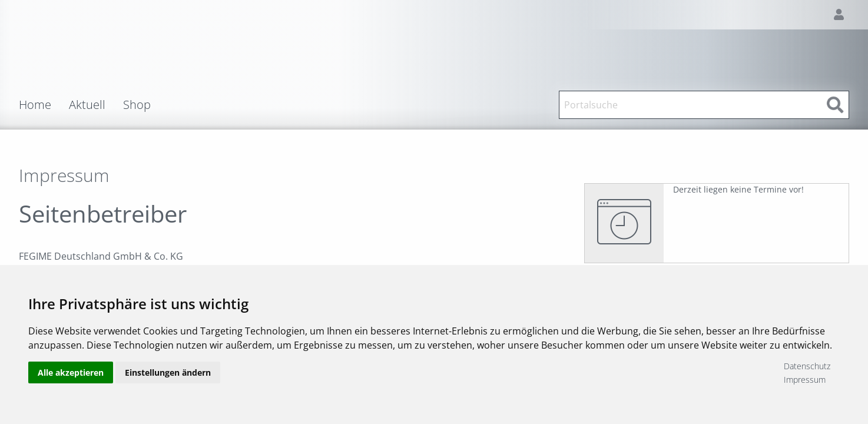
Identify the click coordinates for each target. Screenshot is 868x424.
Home (35, 105)
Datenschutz (807, 366)
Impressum (805, 380)
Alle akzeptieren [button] (71, 372)
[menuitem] (44, 105)
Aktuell (87, 105)
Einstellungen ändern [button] (168, 372)
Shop (137, 105)
